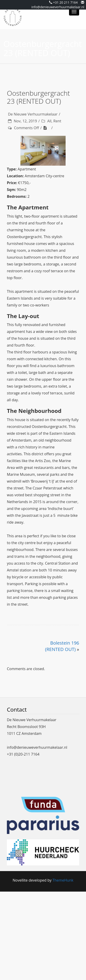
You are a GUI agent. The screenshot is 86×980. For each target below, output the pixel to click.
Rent (57, 121)
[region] (43, 151)
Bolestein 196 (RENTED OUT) (62, 646)
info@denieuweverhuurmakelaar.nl (58, 7)
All (49, 121)
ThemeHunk (63, 880)
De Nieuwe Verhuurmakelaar (33, 114)
